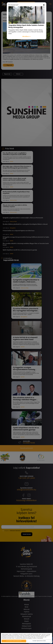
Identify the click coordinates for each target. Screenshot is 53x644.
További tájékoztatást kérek (39, 641)
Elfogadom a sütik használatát (14, 641)
